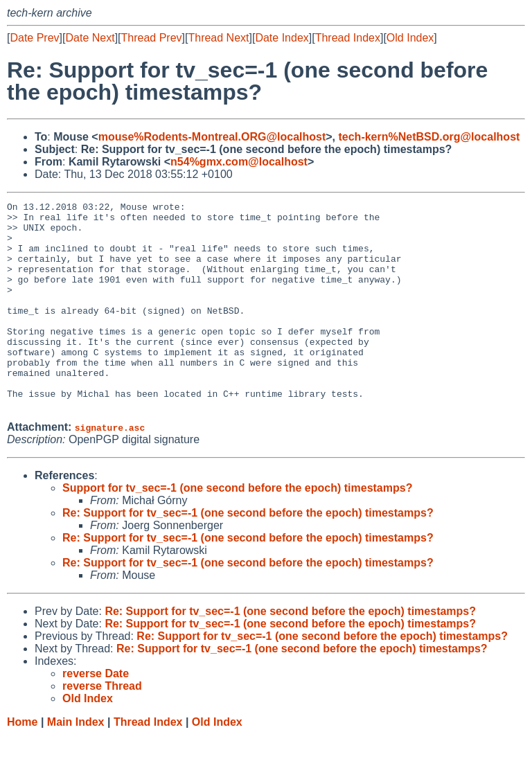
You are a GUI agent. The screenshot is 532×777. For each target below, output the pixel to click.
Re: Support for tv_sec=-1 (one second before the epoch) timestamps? (248, 554)
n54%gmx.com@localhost (239, 162)
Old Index (410, 38)
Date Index (282, 38)
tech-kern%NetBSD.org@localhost (429, 137)
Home (22, 763)
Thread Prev (152, 38)
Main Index (76, 763)
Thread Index (348, 38)
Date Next (90, 38)
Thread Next (218, 38)
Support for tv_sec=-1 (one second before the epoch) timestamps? (237, 529)
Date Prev (34, 38)
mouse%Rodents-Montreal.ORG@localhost (212, 137)
